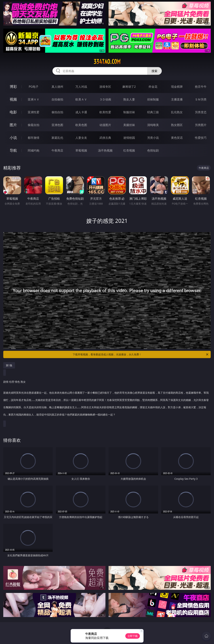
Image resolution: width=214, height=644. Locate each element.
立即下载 (133, 636)
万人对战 (81, 87)
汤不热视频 (105, 150)
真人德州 (57, 87)
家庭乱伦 (57, 138)
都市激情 (34, 138)
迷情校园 (129, 138)
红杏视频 (129, 150)
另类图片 (201, 125)
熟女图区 (177, 125)
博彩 (13, 87)
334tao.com (107, 62)
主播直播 (177, 99)
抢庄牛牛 (201, 87)
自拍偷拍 (57, 99)
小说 (13, 138)
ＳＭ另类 (201, 99)
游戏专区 (105, 87)
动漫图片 (105, 125)
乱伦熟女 (177, 112)
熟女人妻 (129, 99)
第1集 (9, 365)
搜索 (154, 71)
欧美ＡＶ (81, 99)
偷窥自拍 (34, 125)
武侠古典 (105, 138)
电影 (13, 112)
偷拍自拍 (57, 112)
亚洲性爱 (34, 112)
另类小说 (153, 138)
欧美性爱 (105, 112)
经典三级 (153, 112)
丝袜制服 (153, 99)
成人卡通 (81, 112)
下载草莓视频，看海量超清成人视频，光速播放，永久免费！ (141, 354)
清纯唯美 (153, 125)
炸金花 (153, 87)
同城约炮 (34, 150)
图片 (13, 125)
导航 (13, 150)
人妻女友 (81, 138)
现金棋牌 (177, 87)
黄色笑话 (177, 138)
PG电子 (34, 87)
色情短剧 (153, 150)
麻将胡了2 (129, 87)
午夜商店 (57, 150)
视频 (13, 99)
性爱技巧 (201, 138)
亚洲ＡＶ (34, 99)
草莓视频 (81, 150)
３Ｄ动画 (105, 99)
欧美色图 (81, 125)
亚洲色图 (57, 125)
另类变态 (201, 112)
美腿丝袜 (129, 125)
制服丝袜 (129, 112)
